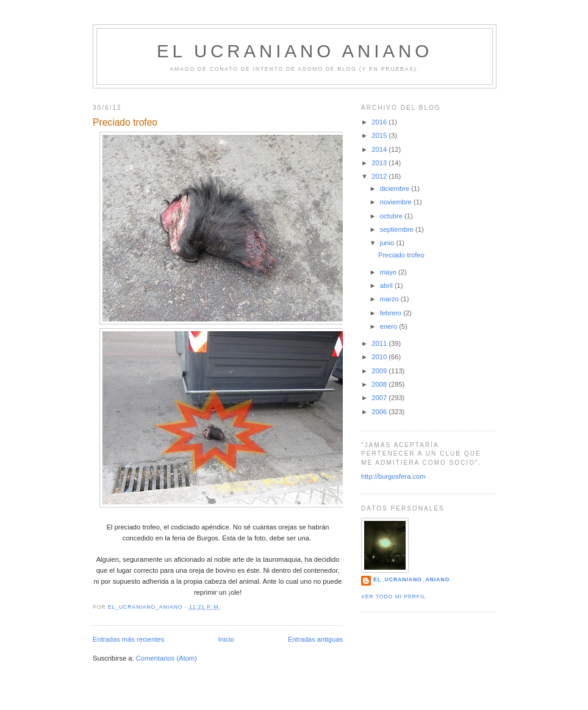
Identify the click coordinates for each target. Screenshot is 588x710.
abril (387, 285)
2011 (380, 343)
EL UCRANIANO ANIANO (295, 51)
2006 (380, 412)
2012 (380, 176)
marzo (390, 299)
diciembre (396, 188)
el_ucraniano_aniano (411, 579)
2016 (380, 122)
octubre (392, 216)
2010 (380, 357)
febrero (392, 313)
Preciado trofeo (125, 122)
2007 (380, 398)
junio (388, 243)
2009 (380, 371)
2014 (380, 149)
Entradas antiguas (315, 639)
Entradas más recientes (128, 639)
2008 (380, 384)
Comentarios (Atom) (167, 658)
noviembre (397, 202)
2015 (380, 135)
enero (390, 326)
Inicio (226, 639)
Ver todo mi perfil (393, 597)
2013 (380, 163)
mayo (389, 272)
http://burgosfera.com (393, 476)
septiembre (398, 229)
